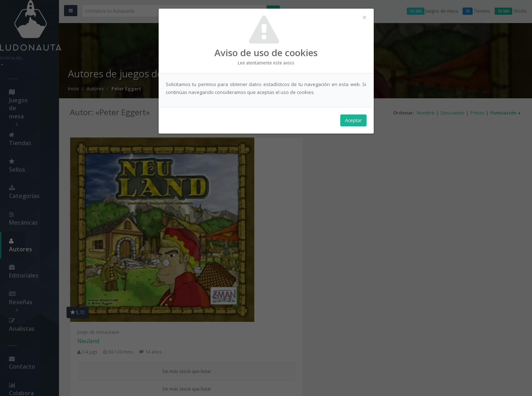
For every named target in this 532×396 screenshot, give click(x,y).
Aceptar (353, 123)
